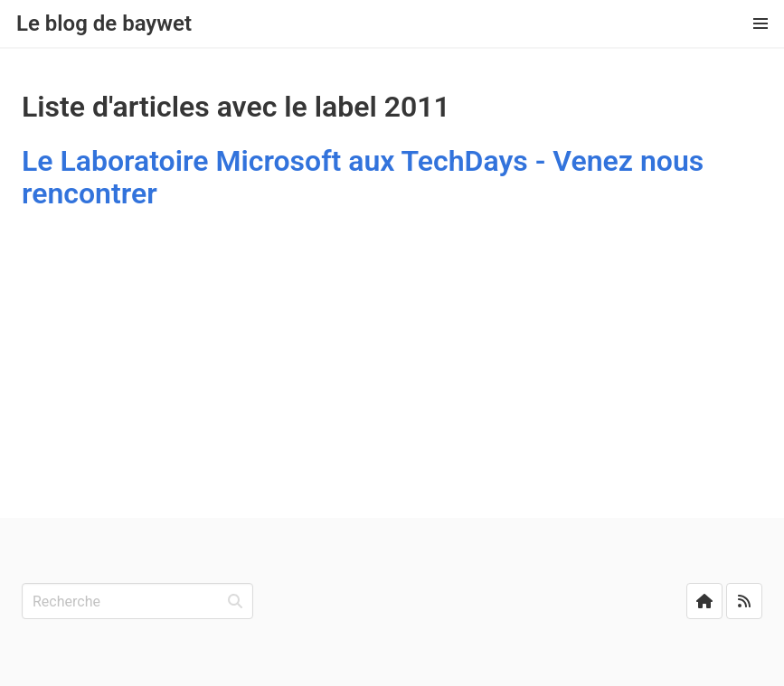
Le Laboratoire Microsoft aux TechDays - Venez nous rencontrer (363, 177)
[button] (760, 23)
